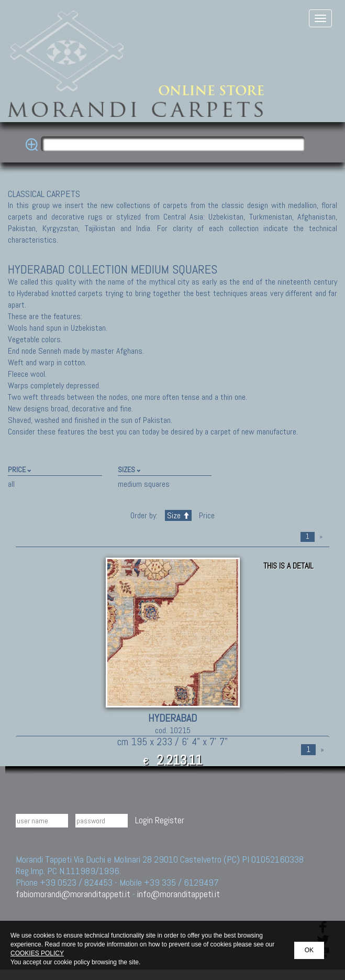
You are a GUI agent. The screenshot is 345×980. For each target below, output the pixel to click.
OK (309, 950)
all (11, 484)
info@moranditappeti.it (179, 894)
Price (206, 515)
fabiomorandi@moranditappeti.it (73, 894)
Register (170, 820)
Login (144, 820)
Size (178, 515)
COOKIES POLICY (37, 953)
